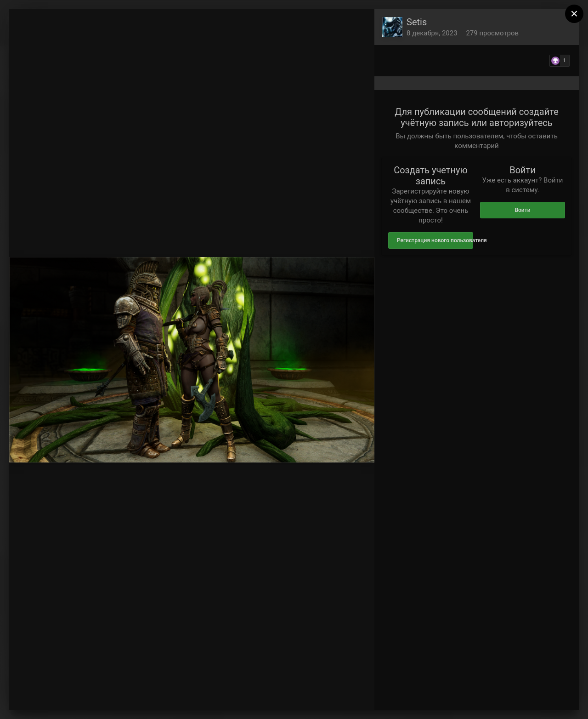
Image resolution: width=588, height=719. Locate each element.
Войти (522, 210)
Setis (417, 22)
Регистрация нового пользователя (435, 240)
